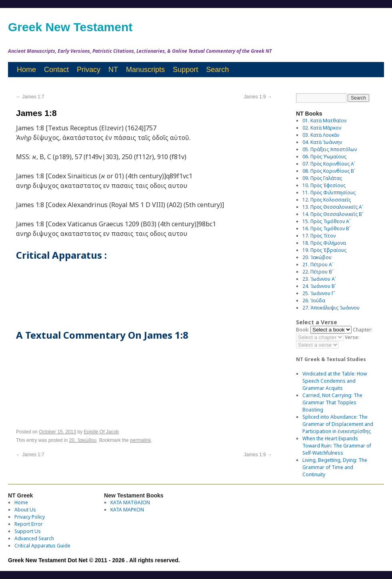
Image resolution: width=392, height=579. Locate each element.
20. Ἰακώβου (83, 440)
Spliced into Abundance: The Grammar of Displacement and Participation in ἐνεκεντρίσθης (338, 424)
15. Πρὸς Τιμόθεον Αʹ (326, 221)
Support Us (28, 531)
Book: (303, 330)
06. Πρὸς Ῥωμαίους (324, 157)
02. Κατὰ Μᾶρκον (322, 128)
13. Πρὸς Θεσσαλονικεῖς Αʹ (333, 207)
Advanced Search (34, 538)
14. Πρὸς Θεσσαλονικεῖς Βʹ (333, 214)
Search (217, 70)
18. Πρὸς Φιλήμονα (324, 243)
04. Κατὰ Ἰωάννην (322, 142)
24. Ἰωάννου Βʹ (319, 286)
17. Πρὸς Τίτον (319, 236)
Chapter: (363, 330)
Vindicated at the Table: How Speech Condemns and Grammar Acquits (335, 381)
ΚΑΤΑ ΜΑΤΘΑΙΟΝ (130, 502)
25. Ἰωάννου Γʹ (319, 293)
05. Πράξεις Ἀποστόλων (330, 149)
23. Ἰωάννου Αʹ (319, 279)
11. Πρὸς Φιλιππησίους (329, 193)
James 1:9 (258, 97)
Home (26, 70)
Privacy (89, 70)
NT (113, 70)
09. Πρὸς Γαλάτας (322, 178)
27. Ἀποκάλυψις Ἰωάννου (331, 308)
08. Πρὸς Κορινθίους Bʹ (329, 171)
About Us (25, 510)
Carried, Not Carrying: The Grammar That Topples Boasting (332, 402)
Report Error (29, 524)
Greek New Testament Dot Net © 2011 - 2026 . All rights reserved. (94, 560)
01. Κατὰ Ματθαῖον (324, 121)
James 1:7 (30, 97)
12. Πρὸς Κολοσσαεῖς (327, 200)
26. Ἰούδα (314, 300)
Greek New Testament (70, 27)
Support (185, 70)
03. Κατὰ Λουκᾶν (321, 135)
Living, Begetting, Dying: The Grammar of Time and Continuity (335, 467)
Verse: (352, 337)
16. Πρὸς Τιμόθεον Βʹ (326, 229)
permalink (140, 440)
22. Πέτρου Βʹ (318, 272)
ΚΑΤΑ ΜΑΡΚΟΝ (127, 510)
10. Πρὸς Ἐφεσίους (324, 185)
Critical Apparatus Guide (42, 546)
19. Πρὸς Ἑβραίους (324, 250)
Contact (56, 70)
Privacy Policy (30, 517)
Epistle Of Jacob (101, 432)
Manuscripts (145, 70)
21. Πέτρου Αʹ (318, 265)
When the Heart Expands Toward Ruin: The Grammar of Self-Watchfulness (337, 446)
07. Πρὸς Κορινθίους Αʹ (329, 164)
